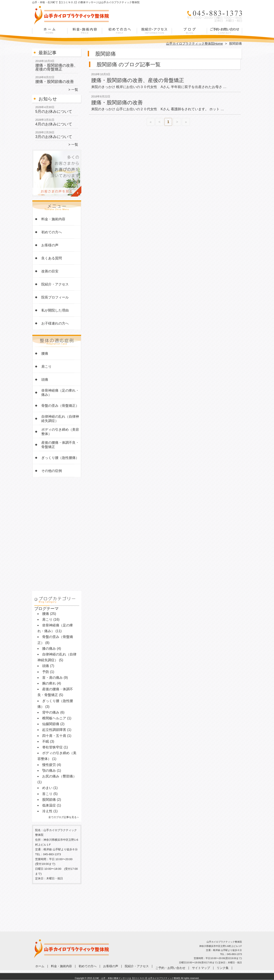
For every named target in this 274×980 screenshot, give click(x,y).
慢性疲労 (49, 765)
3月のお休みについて (54, 137)
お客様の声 (50, 245)
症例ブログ (189, 33)
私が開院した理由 (55, 310)
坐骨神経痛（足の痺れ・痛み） (60, 393)
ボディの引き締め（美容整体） (60, 432)
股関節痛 (49, 800)
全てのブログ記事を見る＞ (64, 817)
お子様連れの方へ (55, 323)
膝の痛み (49, 649)
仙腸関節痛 (51, 724)
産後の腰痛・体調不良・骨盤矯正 (60, 445)
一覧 (75, 90)
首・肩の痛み (52, 678)
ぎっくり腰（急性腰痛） (60, 458)
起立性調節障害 (54, 730)
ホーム (50, 33)
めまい (47, 788)
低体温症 (49, 805)
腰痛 (45, 353)
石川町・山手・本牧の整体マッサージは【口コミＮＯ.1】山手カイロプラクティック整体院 (136, 978)
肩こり (46, 367)
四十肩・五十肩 (54, 736)
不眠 (46, 741)
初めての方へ (120, 33)
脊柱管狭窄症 (52, 747)
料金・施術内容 (85, 33)
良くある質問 (52, 258)
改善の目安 (50, 271)
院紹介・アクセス (154, 33)
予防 (46, 672)
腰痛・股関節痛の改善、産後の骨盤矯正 (57, 67)
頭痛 (45, 380)
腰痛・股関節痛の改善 (55, 82)
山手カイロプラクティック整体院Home (195, 43)
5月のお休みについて (54, 112)
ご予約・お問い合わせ (224, 33)
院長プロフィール (55, 297)
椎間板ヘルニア (54, 718)
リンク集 (223, 968)
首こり (47, 794)
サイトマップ (201, 968)
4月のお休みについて (54, 124)
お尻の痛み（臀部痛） (59, 776)
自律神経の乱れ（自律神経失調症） (60, 419)
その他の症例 (52, 471)
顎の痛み (49, 771)
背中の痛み (51, 712)
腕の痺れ (49, 683)
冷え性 (47, 811)
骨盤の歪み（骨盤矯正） (60, 406)
